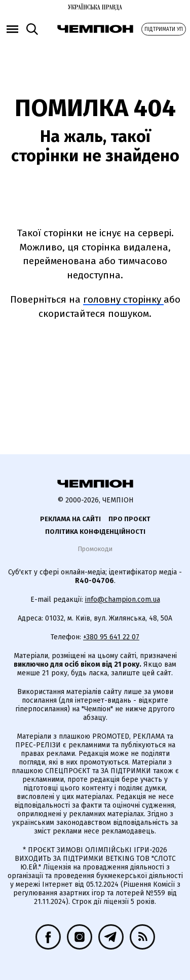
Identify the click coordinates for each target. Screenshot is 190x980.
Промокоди (95, 549)
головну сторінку (123, 299)
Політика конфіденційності (95, 532)
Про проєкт (129, 519)
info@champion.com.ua (123, 600)
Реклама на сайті (70, 519)
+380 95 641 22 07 (111, 637)
